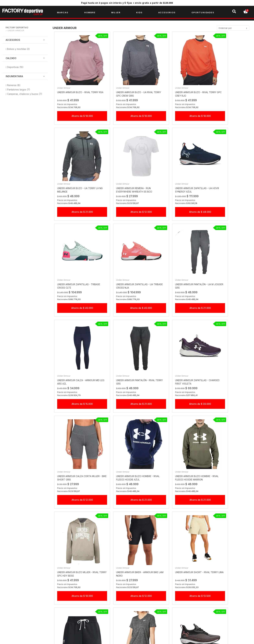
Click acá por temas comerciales (149, 592)
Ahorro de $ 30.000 (227, 281)
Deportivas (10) (15, 68)
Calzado (11, 58)
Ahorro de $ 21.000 (227, 107)
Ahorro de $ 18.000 (78, 107)
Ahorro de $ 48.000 (127, 194)
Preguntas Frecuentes (78, 613)
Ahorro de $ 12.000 (78, 194)
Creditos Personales (77, 608)
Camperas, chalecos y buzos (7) (25, 94)
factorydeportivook (205, 592)
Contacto (71, 618)
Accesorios (13, 40)
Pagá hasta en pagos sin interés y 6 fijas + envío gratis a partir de (127, 3)
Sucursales (72, 598)
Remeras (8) (14, 86)
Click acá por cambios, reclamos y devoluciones (157, 598)
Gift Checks (72, 603)
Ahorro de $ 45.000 (177, 194)
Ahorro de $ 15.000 (127, 281)
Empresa (71, 592)
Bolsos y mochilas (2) (18, 49)
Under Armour (16, 31)
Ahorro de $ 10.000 (227, 456)
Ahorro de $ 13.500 (127, 456)
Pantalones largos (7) (19, 90)
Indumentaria (14, 77)
